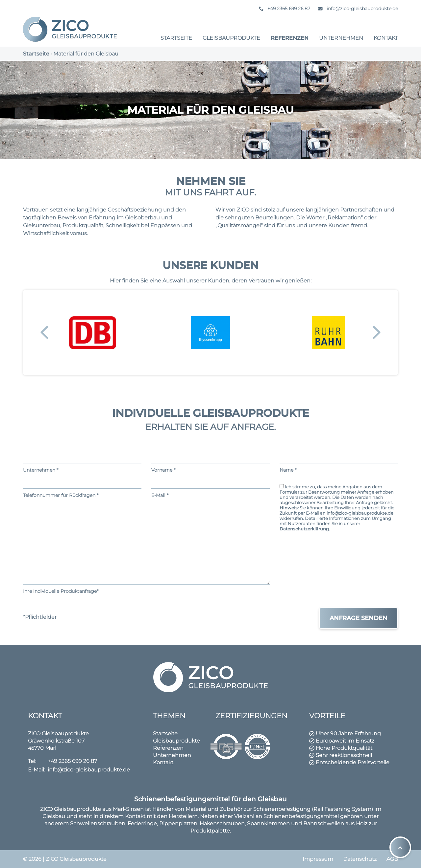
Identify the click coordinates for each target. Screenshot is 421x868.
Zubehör (231, 809)
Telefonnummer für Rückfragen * (82, 487)
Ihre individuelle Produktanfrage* (146, 548)
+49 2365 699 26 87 (283, 9)
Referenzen (290, 38)
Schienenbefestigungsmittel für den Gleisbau (210, 799)
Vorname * (210, 462)
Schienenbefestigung (282, 809)
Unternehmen (341, 38)
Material (196, 809)
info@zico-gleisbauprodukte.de (357, 9)
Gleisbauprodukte (231, 38)
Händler (163, 809)
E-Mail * (210, 487)
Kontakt (386, 38)
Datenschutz (360, 859)
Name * (339, 462)
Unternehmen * (82, 462)
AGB (392, 859)
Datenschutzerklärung (304, 529)
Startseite (176, 38)
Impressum (318, 859)
